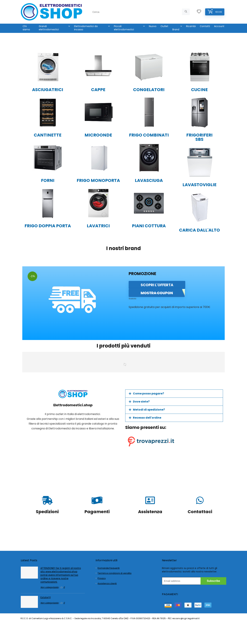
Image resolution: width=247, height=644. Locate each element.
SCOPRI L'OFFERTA (157, 285)
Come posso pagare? (148, 394)
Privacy (102, 578)
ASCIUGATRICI (48, 90)
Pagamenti (97, 512)
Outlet (164, 26)
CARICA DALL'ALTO (199, 230)
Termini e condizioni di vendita (114, 573)
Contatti (205, 26)
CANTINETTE (48, 135)
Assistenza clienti (107, 583)
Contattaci (200, 512)
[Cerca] (186, 12)
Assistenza (150, 512)
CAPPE (98, 90)
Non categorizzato (50, 587)
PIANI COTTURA (149, 226)
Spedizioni (47, 512)
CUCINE (199, 90)
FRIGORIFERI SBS (199, 137)
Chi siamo (26, 28)
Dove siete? (141, 402)
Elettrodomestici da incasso (86, 28)
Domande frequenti (109, 568)
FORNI (48, 180)
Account (219, 26)
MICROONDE (98, 135)
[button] (174, 394)
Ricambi (191, 26)
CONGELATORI (149, 90)
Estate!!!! (46, 597)
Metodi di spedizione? (149, 410)
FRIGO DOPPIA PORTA (48, 226)
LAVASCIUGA (149, 180)
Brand (176, 29)
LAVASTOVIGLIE (199, 185)
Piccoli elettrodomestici (124, 28)
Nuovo (153, 26)
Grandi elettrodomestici (49, 28)
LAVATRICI (98, 226)
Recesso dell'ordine (147, 418)
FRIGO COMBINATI (149, 135)
